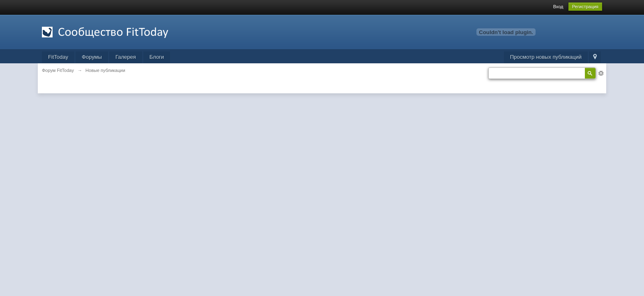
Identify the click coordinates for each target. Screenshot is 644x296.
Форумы (92, 57)
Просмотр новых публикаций (546, 57)
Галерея (126, 57)
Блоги (157, 57)
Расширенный (601, 73)
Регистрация (585, 7)
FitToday (58, 57)
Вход (558, 7)
